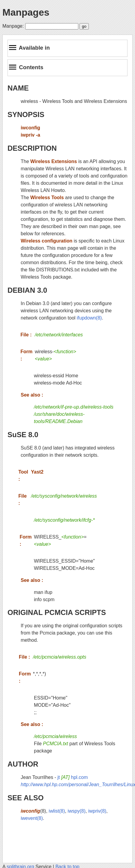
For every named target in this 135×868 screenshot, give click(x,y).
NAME (18, 88)
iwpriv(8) (97, 811)
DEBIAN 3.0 (27, 290)
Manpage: (13, 26)
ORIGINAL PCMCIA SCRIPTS (57, 612)
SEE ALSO (25, 798)
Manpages (26, 12)
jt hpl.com (72, 777)
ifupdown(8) (89, 318)
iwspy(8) (76, 811)
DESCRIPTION (32, 148)
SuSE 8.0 (23, 435)
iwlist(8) (57, 811)
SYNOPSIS (26, 114)
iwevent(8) (32, 818)
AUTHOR (23, 764)
